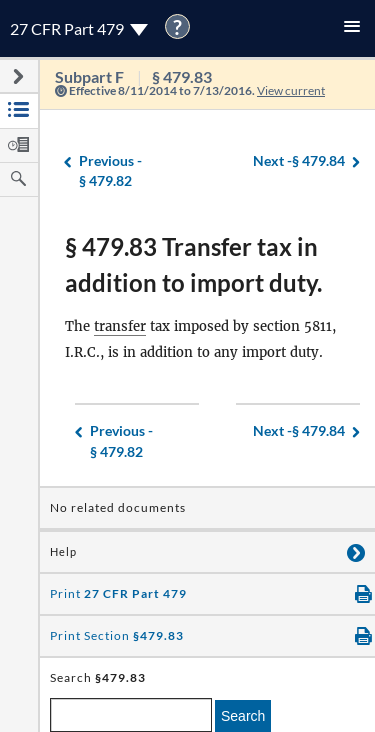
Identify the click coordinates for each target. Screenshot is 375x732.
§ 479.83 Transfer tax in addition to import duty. (193, 264)
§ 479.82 (110, 170)
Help (63, 552)
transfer (120, 326)
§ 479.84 (299, 161)
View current (291, 90)
